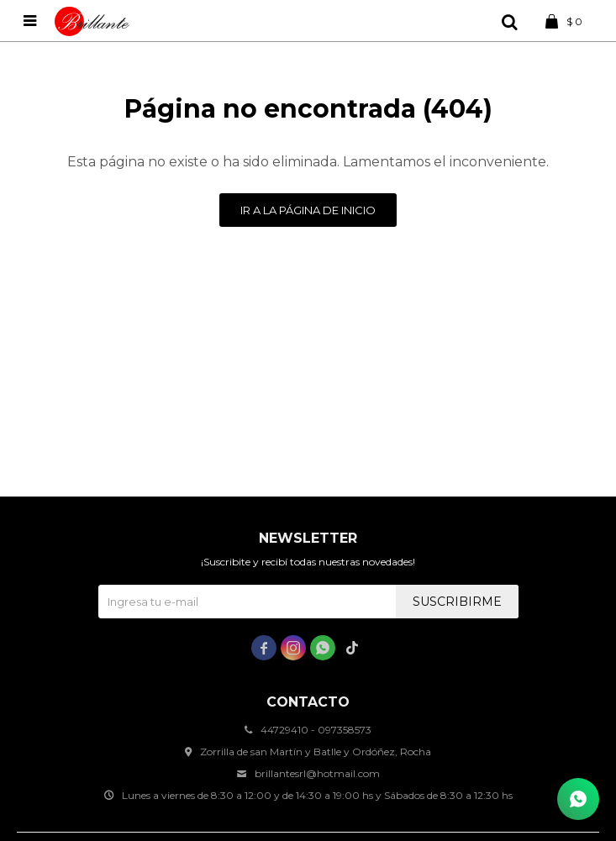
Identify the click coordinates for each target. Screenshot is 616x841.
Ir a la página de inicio (308, 210)
